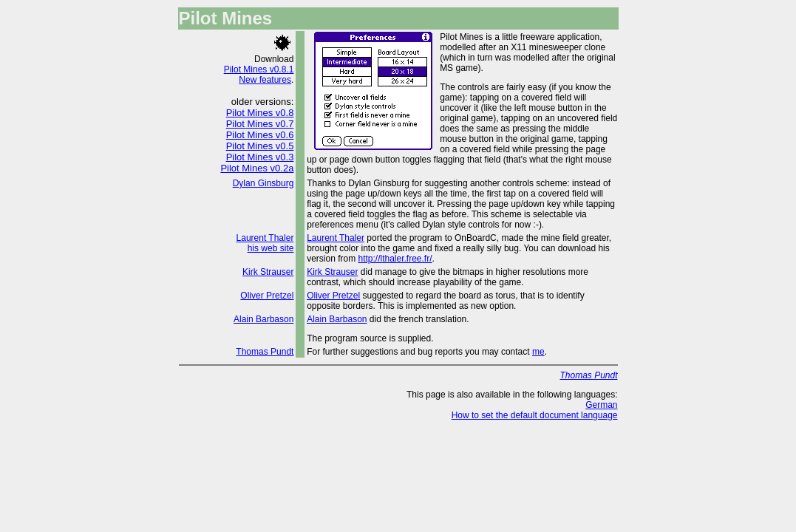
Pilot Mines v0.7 (260, 124)
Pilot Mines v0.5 (260, 146)
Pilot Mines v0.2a (257, 168)
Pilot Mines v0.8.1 (259, 69)
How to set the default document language (535, 415)
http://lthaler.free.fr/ (395, 259)
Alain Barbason (263, 319)
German (601, 405)
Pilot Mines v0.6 (260, 135)
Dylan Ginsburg (263, 183)
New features (265, 80)
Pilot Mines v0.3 (260, 157)
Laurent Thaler (265, 238)
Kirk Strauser (268, 272)
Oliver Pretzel (267, 296)
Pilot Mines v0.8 (260, 113)
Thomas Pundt (265, 352)
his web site (271, 248)
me (538, 352)
